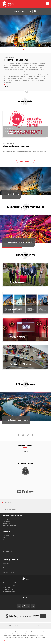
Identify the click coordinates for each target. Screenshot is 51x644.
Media (5, 548)
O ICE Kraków (7, 532)
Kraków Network (7, 542)
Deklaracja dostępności (9, 572)
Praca (4, 568)
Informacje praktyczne (8, 535)
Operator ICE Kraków (8, 570)
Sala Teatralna (6, 521)
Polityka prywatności (9, 641)
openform (45, 626)
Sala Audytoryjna (7, 519)
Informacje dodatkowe (11, 560)
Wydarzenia (6, 564)
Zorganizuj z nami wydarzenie (13, 516)
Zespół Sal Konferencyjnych (10, 526)
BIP (4, 566)
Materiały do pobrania (8, 554)
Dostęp (26, 598)
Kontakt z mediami (8, 552)
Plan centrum (6, 538)
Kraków (5, 540)
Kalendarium (25, 50)
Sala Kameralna (7, 524)
